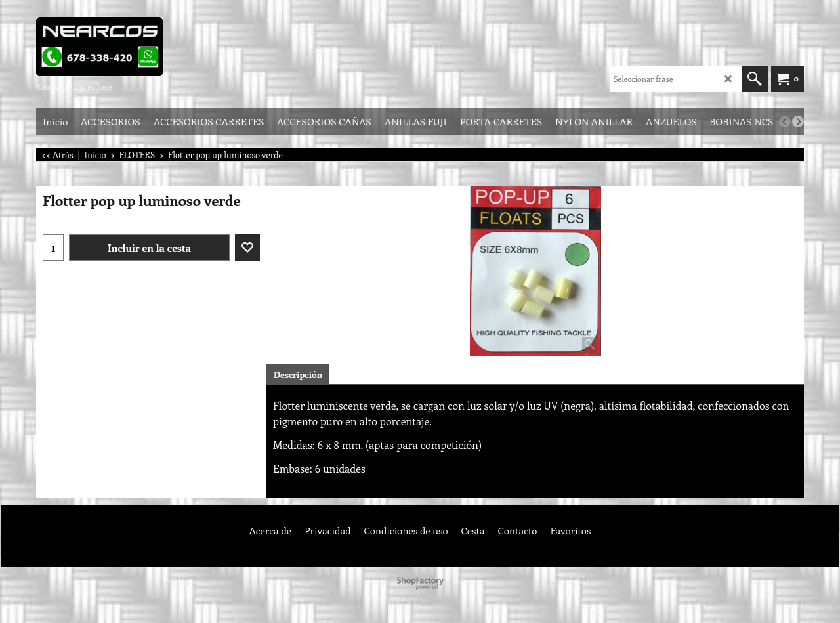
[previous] (785, 121)
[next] (798, 121)
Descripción (298, 375)
